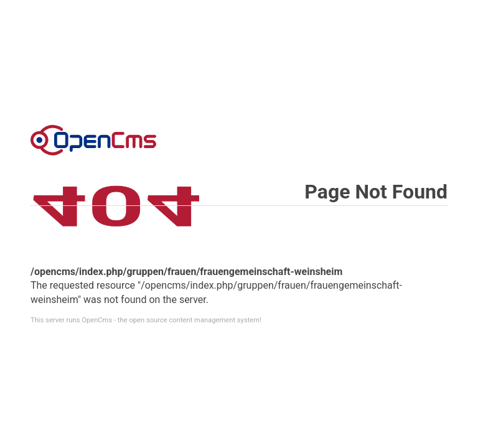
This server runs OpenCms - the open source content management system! (146, 320)
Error (93, 140)
